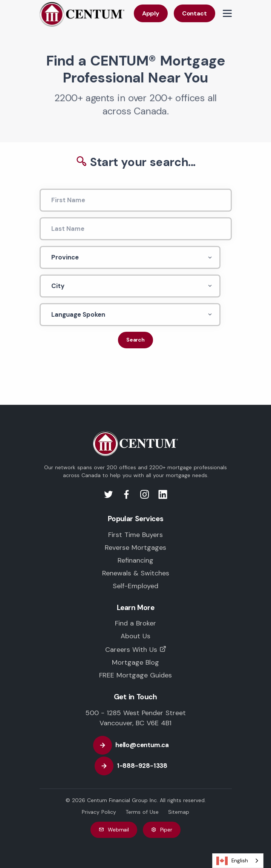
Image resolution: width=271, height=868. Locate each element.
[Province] (130, 257)
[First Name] (136, 200)
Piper (162, 830)
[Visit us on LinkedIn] (163, 496)
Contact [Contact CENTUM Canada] (194, 13)
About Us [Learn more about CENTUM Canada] (135, 636)
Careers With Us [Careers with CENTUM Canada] (131, 650)
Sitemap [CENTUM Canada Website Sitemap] (179, 812)
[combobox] (238, 861)
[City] (130, 286)
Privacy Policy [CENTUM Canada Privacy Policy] (99, 812)
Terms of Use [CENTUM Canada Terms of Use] (142, 812)
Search (135, 340)
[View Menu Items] (227, 13)
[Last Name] (136, 229)
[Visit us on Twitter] (110, 496)
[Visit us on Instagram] (146, 496)
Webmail (114, 830)
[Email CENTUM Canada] (135, 745)
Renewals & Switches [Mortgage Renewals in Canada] (136, 573)
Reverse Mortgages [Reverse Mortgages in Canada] (135, 548)
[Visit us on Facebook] (128, 496)
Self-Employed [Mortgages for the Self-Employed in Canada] (135, 586)
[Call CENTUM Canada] (135, 766)
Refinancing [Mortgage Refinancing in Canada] (135, 560)
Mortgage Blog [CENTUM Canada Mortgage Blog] (135, 662)
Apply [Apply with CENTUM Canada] (151, 13)
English (232, 861)
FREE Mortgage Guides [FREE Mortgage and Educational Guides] (135, 675)
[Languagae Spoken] (130, 315)
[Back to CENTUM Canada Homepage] (82, 14)
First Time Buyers (135, 535)
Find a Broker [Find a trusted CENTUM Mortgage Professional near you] (135, 623)
